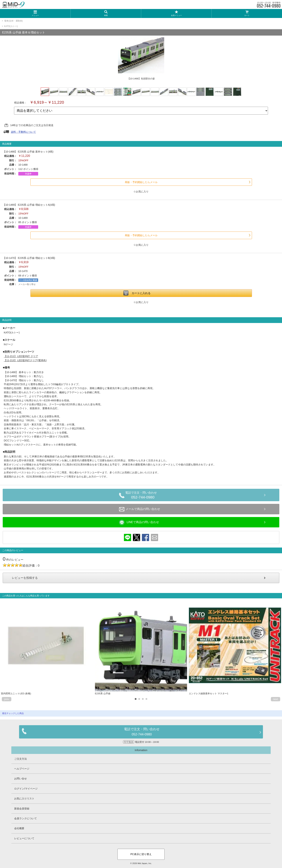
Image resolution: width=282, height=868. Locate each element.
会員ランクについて (26, 818)
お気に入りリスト (24, 798)
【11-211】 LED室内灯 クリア (21, 356)
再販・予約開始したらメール (141, 182)
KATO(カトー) (11, 26)
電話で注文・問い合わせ (143, 496)
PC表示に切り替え (141, 854)
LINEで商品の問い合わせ (139, 522)
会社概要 (19, 828)
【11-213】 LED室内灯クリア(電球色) (25, 360)
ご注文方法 (21, 759)
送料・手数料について (23, 132)
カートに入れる (141, 293)
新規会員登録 (22, 809)
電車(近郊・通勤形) (13, 21)
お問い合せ (21, 779)
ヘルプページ (22, 769)
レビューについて (24, 838)
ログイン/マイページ (26, 789)
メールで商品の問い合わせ (140, 509)
